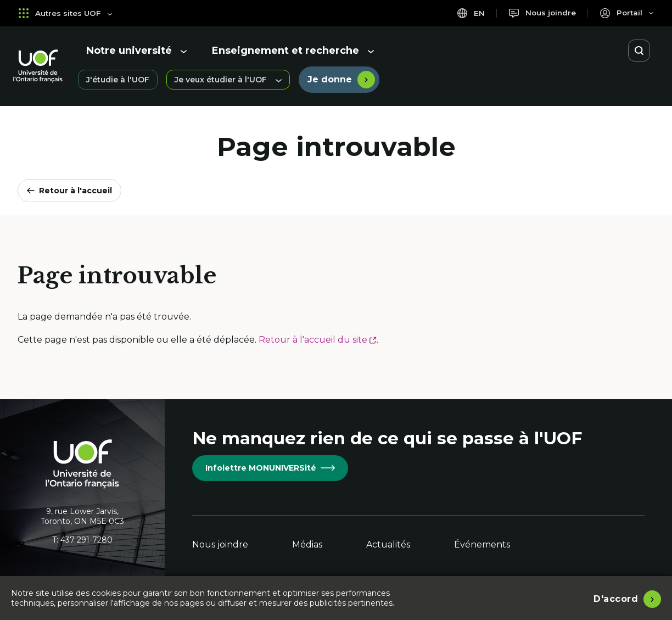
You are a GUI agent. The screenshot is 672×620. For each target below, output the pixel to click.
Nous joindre (220, 544)
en (468, 13)
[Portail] (626, 13)
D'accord (616, 598)
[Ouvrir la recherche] (639, 51)
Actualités (388, 544)
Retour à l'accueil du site (318, 340)
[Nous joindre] (541, 13)
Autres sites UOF (66, 13)
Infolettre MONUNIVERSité (270, 468)
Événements (482, 544)
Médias (307, 544)
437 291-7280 (86, 540)
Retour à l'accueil (69, 191)
